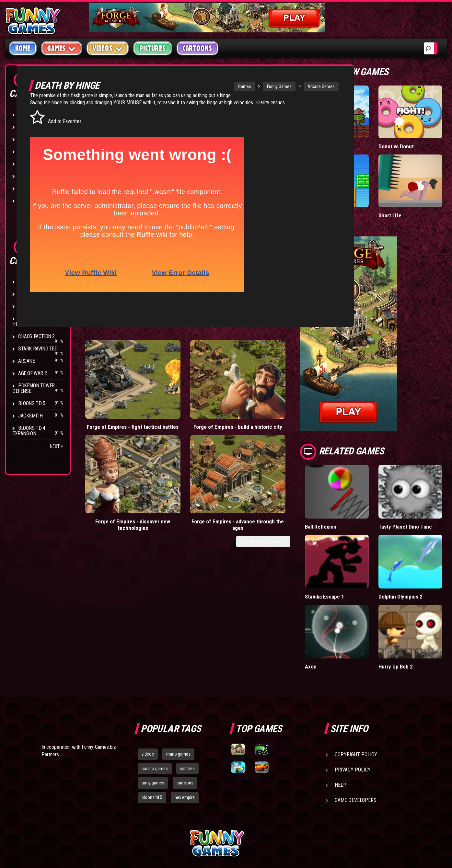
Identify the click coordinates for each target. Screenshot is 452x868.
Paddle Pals (350, 189)
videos (148, 695)
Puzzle (26, 127)
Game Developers (356, 741)
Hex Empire (31, 306)
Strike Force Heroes (30, 321)
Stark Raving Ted (38, 349)
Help (341, 726)
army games (153, 724)
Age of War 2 (32, 373)
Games (212, 86)
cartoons (185, 724)
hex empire (185, 738)
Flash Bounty (34, 294)
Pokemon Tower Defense (34, 388)
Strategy (29, 188)
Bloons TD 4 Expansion (29, 431)
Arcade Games (289, 86)
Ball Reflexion (352, 487)
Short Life (406, 189)
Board (25, 201)
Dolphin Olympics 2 (416, 550)
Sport (25, 176)
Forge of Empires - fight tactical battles (110, 382)
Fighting (28, 151)
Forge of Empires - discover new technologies (231, 385)
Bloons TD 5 (32, 403)
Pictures (152, 48)
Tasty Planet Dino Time (414, 491)
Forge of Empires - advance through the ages (291, 385)
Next (57, 446)
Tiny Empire (350, 133)
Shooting (29, 139)
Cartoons (197, 48)
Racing (26, 164)
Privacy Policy (353, 710)
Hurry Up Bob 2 (411, 607)
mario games (178, 695)
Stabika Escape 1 (356, 550)
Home (23, 48)
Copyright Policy (356, 695)
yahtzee (187, 709)
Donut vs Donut (412, 133)
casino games (155, 709)
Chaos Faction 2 (36, 336)
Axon (342, 607)
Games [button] (62, 48)
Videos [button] (108, 48)
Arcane (27, 361)
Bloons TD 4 (32, 282)
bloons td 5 (152, 738)
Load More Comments (295, 405)
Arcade (27, 114)
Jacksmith (30, 416)
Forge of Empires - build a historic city (171, 382)
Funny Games (247, 86)
